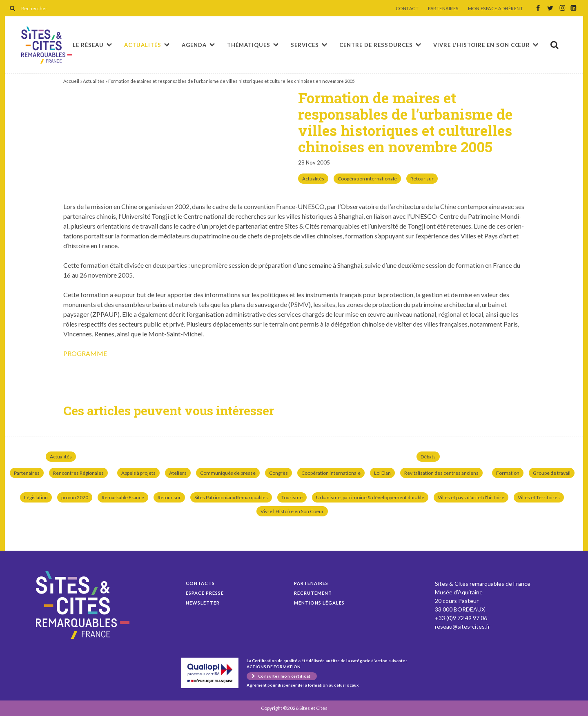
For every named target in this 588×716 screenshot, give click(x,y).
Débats (428, 457)
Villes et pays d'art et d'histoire (471, 497)
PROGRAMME (85, 353)
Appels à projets (138, 473)
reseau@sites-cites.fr (462, 626)
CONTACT (407, 9)
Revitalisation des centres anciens (441, 473)
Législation (36, 497)
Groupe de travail (552, 473)
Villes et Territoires (539, 497)
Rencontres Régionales (78, 473)
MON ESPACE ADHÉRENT (496, 9)
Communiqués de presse (228, 473)
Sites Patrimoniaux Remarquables (231, 497)
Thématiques (249, 45)
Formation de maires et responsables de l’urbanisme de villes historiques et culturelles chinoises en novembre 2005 (47, 45)
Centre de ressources (376, 45)
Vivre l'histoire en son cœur (482, 45)
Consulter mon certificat (284, 676)
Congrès (278, 473)
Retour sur (422, 179)
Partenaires (27, 473)
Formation (508, 473)
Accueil (71, 81)
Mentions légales (319, 603)
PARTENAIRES (443, 9)
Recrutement (313, 593)
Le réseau (88, 45)
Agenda (194, 45)
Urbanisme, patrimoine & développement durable (370, 497)
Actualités (143, 45)
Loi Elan (382, 473)
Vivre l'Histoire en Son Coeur (292, 511)
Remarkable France (123, 497)
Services (305, 45)
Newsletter (203, 603)
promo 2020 (75, 497)
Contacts (200, 583)
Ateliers (178, 473)
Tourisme (292, 497)
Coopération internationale (367, 179)
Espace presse (205, 593)
